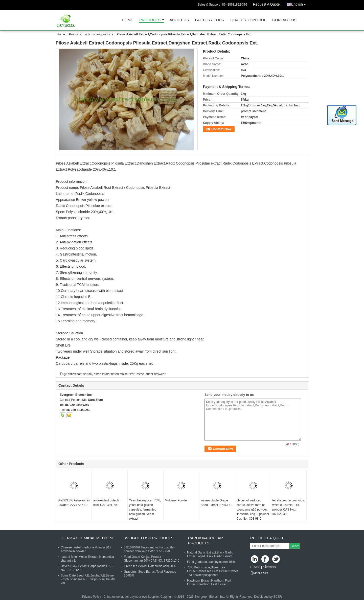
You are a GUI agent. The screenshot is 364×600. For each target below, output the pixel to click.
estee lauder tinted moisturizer (114, 374)
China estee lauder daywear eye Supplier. (132, 597)
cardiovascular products (206, 540)
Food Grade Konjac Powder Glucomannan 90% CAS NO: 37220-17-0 (152, 559)
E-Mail (255, 567)
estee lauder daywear (151, 374)
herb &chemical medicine (88, 538)
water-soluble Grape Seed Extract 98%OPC (216, 503)
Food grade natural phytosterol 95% (211, 562)
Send (295, 546)
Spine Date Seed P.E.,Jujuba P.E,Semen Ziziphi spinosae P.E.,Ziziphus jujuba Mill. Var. (88, 579)
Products (150, 20)
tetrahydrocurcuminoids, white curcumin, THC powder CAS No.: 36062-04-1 (288, 507)
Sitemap (269, 567)
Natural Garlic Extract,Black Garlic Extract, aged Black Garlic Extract (210, 554)
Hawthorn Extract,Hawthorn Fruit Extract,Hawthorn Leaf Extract (209, 582)
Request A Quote (266, 4)
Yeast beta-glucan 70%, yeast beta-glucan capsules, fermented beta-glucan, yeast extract (145, 510)
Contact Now (221, 129)
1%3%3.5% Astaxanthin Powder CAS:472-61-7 (73, 503)
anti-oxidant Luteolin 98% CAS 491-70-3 (107, 503)
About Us (179, 20)
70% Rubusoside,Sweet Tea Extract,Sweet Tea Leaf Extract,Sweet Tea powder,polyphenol (212, 571)
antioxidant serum (80, 374)
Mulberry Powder (176, 500)
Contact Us (284, 20)
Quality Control (248, 20)
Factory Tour (210, 20)
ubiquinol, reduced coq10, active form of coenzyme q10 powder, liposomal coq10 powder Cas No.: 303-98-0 (253, 510)
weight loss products (149, 538)
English (300, 3)
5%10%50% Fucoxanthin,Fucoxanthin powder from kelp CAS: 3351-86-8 (150, 549)
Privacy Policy (92, 597)
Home (128, 20)
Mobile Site (259, 573)
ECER (278, 597)
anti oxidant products (99, 34)
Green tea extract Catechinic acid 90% (150, 566)
